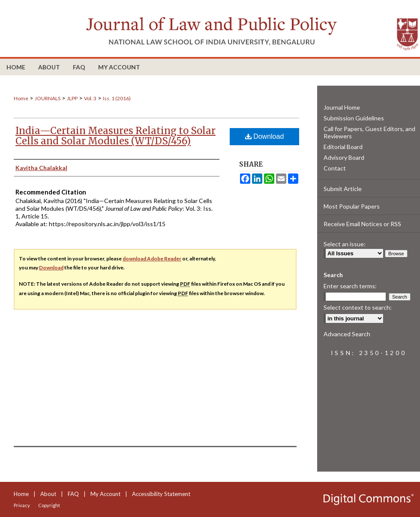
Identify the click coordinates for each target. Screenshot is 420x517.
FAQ (73, 494)
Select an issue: (345, 244)
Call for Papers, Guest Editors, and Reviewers (369, 132)
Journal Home (342, 107)
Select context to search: (358, 307)
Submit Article (343, 189)
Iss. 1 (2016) (117, 98)
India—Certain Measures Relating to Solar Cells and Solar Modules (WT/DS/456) (115, 136)
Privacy (22, 505)
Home (21, 98)
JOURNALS (48, 98)
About (48, 494)
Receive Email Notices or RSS (362, 224)
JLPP (72, 98)
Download (265, 136)
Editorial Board (343, 147)
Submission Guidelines (354, 118)
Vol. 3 (90, 98)
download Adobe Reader (152, 258)
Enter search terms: (350, 286)
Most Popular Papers (352, 206)
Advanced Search (347, 334)
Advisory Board (344, 157)
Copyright (49, 505)
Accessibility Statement (161, 494)
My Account (105, 494)
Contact (335, 168)
